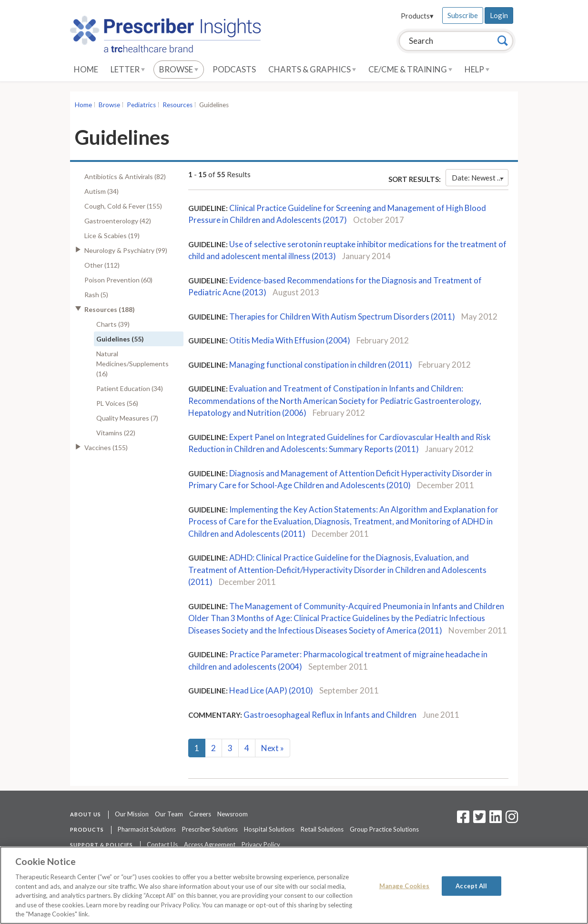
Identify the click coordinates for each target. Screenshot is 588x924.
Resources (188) (110, 309)
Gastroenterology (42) (118, 221)
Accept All (471, 885)
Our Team (169, 814)
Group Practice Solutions (384, 829)
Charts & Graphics (312, 69)
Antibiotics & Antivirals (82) (125, 176)
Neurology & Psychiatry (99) (126, 250)
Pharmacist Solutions (147, 829)
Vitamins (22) (116, 433)
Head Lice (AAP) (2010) (271, 690)
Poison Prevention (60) (118, 280)
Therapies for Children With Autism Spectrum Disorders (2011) (342, 316)
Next (273, 748)
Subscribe (463, 15)
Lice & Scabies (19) (112, 236)
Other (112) (102, 265)
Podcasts (234, 69)
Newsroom (233, 814)
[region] (294, 885)
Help (477, 69)
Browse (179, 69)
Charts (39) (113, 324)
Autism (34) (101, 191)
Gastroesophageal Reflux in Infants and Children (330, 715)
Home (86, 69)
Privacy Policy (261, 844)
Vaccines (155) (106, 447)
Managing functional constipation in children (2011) (321, 365)
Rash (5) (96, 295)
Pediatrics (141, 105)
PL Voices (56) (117, 403)
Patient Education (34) (130, 388)
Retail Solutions (322, 829)
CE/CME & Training (410, 69)
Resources (177, 105)
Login (499, 15)
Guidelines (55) (120, 339)
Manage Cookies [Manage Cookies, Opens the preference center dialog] (405, 885)
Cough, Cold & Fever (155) (123, 206)
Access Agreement (210, 844)
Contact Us (162, 844)
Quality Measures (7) (127, 418)
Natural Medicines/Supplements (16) (132, 364)
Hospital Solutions (269, 829)
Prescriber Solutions (210, 829)
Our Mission (132, 814)
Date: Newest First (480, 178)
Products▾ (417, 16)
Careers (200, 814)
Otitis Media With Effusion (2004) (290, 340)
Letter (128, 69)
